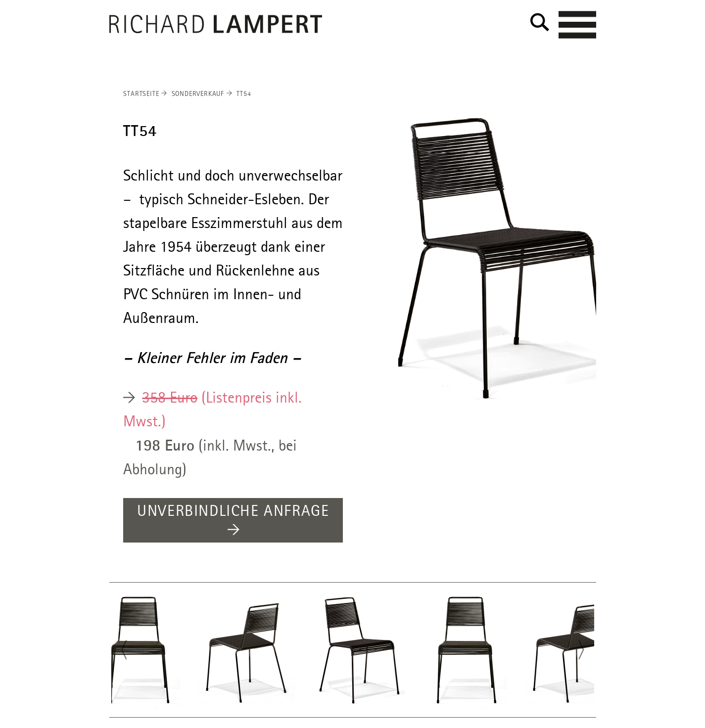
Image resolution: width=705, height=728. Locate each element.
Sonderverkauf (202, 94)
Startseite (145, 94)
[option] (497, 260)
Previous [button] (121, 651)
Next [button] (584, 651)
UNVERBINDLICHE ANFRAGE (233, 521)
